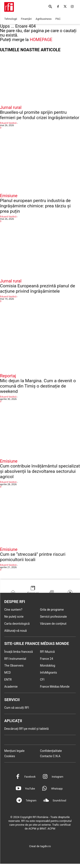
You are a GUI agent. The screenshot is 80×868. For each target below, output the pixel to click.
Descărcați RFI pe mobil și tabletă (26, 729)
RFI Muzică (47, 652)
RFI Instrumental (15, 659)
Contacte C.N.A (50, 756)
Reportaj (8, 376)
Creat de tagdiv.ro (40, 846)
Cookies (10, 756)
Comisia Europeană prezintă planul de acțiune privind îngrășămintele (38, 289)
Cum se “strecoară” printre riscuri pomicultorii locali (33, 557)
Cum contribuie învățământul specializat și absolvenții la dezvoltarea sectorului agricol (40, 471)
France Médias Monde (55, 687)
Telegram (31, 801)
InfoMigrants (49, 673)
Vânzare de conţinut (53, 624)
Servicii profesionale (54, 617)
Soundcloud (59, 801)
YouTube (30, 789)
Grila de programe (52, 610)
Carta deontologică (17, 624)
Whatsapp (57, 789)
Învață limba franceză (19, 652)
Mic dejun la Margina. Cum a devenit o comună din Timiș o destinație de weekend (38, 386)
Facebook (30, 777)
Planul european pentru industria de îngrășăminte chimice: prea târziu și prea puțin (35, 206)
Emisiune (9, 196)
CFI (42, 680)
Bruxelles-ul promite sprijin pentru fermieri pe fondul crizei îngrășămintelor (40, 115)
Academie (11, 687)
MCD (8, 673)
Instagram (57, 777)
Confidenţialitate (51, 751)
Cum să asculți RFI (17, 708)
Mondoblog (48, 666)
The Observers (14, 666)
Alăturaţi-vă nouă (15, 631)
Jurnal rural (11, 107)
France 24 (47, 659)
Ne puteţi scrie (14, 617)
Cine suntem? (13, 610)
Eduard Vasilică (8, 123)
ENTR (8, 680)
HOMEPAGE (41, 40)
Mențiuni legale (14, 751)
